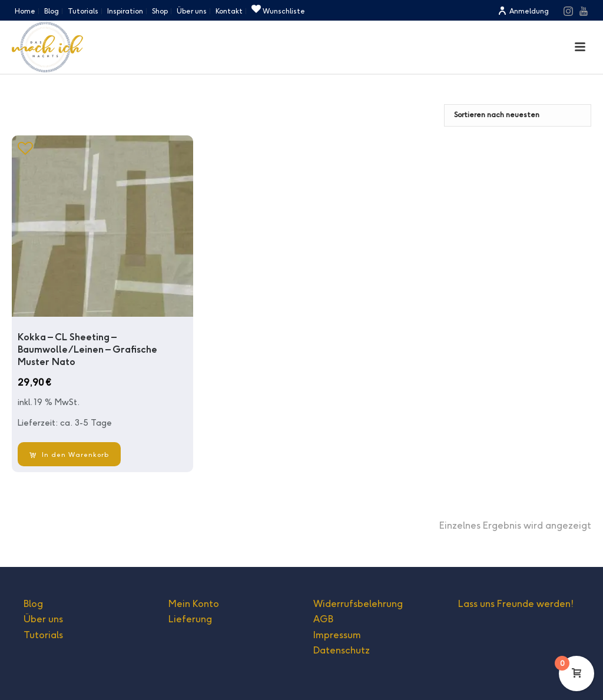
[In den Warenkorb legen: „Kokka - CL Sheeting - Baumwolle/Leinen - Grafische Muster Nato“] (69, 454)
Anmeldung (523, 11)
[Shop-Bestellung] (518, 115)
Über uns (43, 619)
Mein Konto (194, 604)
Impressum (337, 635)
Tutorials (43, 635)
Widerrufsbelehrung (358, 604)
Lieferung (190, 619)
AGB (323, 619)
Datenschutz (342, 650)
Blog (33, 604)
